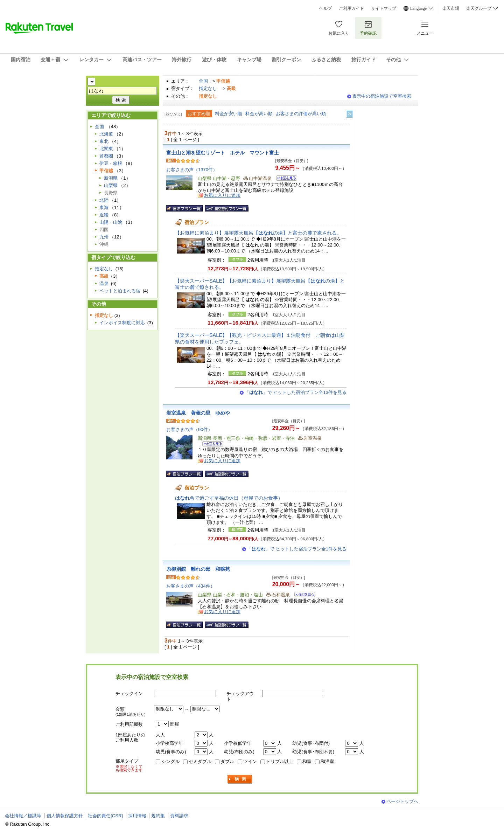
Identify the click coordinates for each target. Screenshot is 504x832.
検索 (240, 779)
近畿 (104, 215)
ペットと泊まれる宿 (120, 291)
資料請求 (179, 816)
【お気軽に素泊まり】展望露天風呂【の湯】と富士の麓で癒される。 (258, 233)
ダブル (227, 761)
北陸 (104, 200)
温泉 (104, 283)
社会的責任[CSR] (105, 816)
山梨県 (111, 185)
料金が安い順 (229, 114)
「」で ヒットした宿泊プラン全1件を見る (297, 549)
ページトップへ (402, 801)
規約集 (158, 816)
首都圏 (106, 156)
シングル (170, 761)
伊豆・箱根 (111, 163)
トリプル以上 (280, 761)
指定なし (208, 88)
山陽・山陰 (111, 222)
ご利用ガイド (351, 8)
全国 (203, 81)
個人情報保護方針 (65, 816)
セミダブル (200, 761)
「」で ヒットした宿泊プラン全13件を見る (296, 392)
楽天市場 (451, 8)
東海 (104, 207)
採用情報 (137, 816)
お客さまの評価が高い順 (301, 114)
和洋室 (327, 761)
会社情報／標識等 (23, 816)
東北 (104, 141)
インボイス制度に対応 (122, 323)
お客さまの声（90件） (189, 429)
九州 (104, 237)
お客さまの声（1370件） (192, 170)
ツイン (250, 761)
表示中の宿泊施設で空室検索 (382, 96)
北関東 (106, 149)
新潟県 (111, 178)
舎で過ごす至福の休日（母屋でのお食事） (229, 498)
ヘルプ (325, 8)
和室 (307, 761)
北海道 (106, 134)
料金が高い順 (259, 114)
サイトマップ (384, 8)
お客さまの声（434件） (191, 586)
